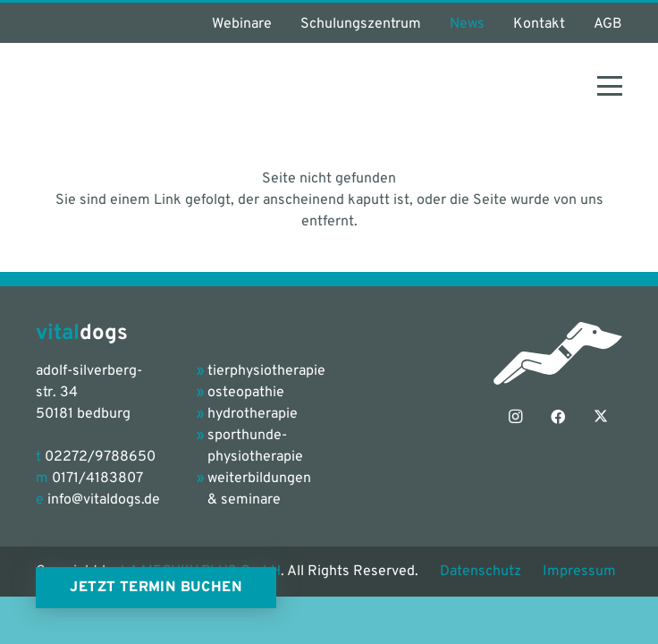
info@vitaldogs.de (104, 500)
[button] (610, 86)
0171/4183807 (97, 479)
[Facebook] (558, 417)
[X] (601, 417)
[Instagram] (515, 417)
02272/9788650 (100, 457)
